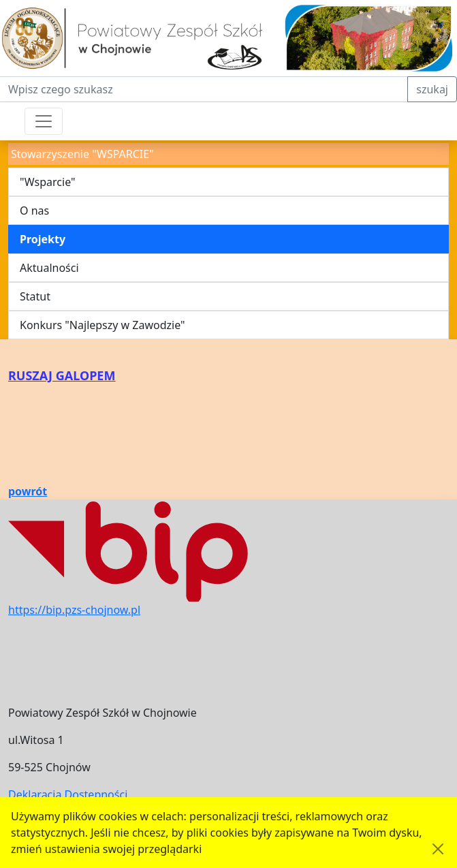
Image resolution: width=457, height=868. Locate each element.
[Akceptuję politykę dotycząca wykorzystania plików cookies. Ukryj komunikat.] (438, 849)
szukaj (432, 89)
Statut (35, 296)
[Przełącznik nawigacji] (44, 121)
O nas (34, 211)
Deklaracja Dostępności (68, 794)
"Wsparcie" (48, 182)
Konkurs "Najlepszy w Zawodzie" (103, 325)
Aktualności (49, 268)
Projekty (43, 239)
